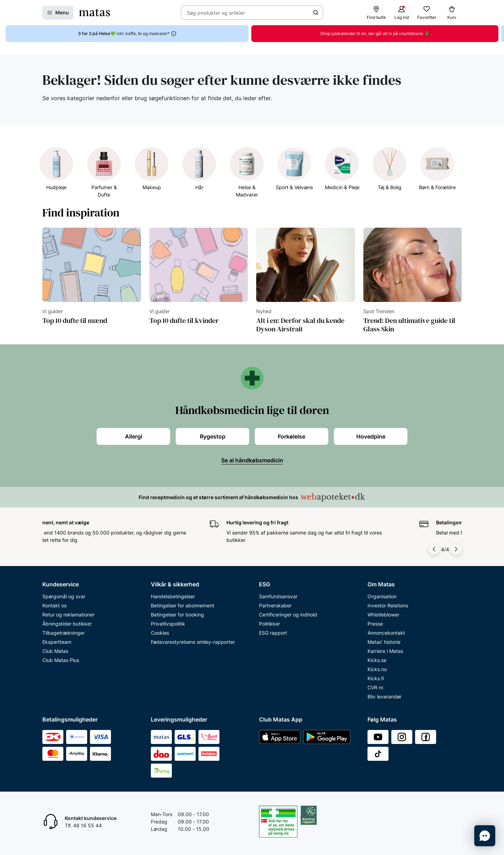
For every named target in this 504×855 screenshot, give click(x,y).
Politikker (269, 624)
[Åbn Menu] (58, 13)
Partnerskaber (275, 605)
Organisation (382, 596)
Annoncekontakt (386, 633)
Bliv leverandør (384, 697)
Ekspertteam (57, 642)
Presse (375, 624)
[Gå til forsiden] (94, 13)
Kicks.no (377, 669)
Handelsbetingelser (173, 596)
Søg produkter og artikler (216, 13)
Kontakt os (54, 605)
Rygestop (213, 436)
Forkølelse (292, 436)
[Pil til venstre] (435, 549)
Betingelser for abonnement (183, 605)
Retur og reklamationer (68, 615)
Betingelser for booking (177, 615)
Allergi (134, 436)
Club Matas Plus (61, 660)
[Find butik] (376, 13)
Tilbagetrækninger (64, 633)
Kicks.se (377, 660)
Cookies (160, 633)
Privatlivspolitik (168, 624)
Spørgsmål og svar (64, 596)
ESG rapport (273, 633)
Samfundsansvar (278, 596)
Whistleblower (383, 615)
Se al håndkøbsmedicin (252, 460)
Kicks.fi (376, 678)
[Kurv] (452, 13)
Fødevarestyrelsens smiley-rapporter (193, 642)
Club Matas (55, 651)
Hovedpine (371, 436)
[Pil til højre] (456, 549)
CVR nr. (376, 687)
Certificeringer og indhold (288, 615)
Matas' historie (384, 642)
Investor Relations (388, 605)
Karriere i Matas (385, 651)
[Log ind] (401, 13)
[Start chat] (485, 836)
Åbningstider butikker (67, 624)
